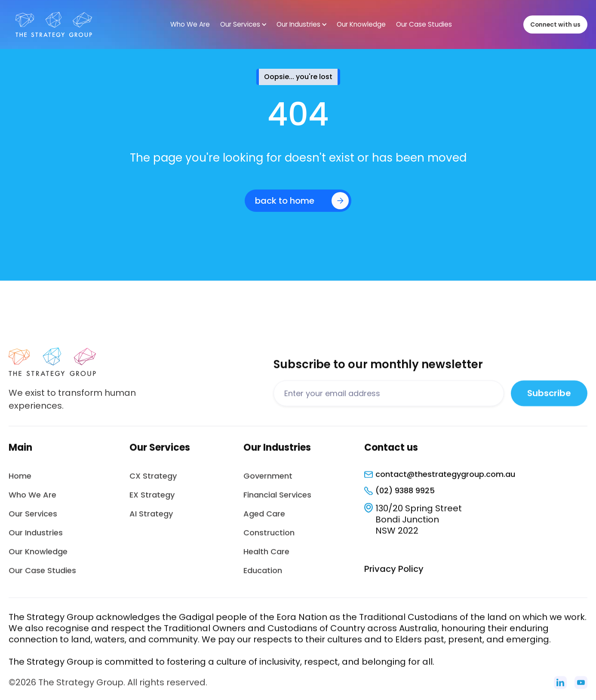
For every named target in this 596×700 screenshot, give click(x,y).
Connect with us (555, 24)
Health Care (266, 557)
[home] (54, 24)
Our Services (33, 519)
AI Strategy (151, 519)
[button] (243, 24)
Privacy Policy (394, 574)
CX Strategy (153, 481)
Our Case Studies (42, 576)
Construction (269, 538)
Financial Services (277, 500)
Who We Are (32, 500)
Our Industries (36, 538)
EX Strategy (152, 500)
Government (268, 481)
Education (263, 576)
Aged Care (264, 519)
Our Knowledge (38, 557)
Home (20, 481)
